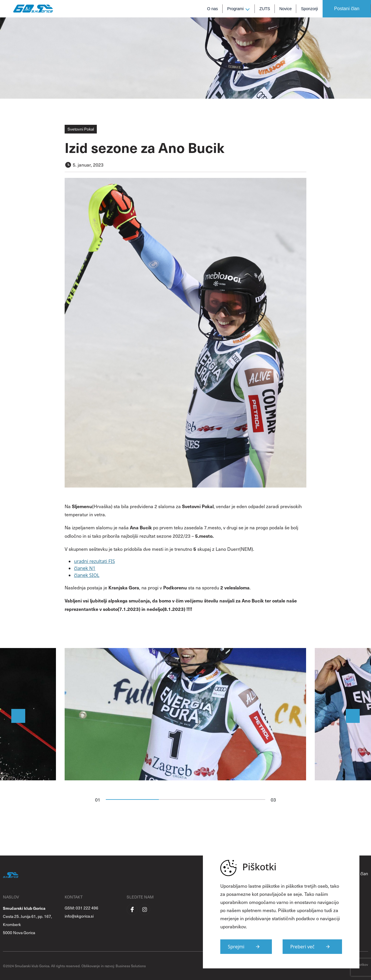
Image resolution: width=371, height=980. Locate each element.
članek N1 (85, 568)
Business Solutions (131, 966)
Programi (235, 9)
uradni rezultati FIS (94, 561)
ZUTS (265, 9)
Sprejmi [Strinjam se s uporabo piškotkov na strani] (236, 947)
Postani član (347, 9)
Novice (286, 9)
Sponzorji (309, 9)
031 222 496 (87, 908)
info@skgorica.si (79, 916)
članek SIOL (87, 575)
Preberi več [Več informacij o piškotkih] (302, 947)
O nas (212, 9)
